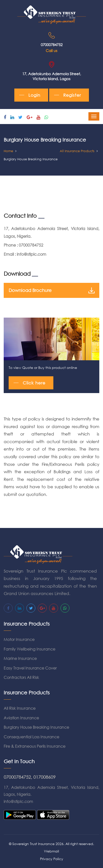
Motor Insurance (19, 639)
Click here (34, 383)
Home (8, 151)
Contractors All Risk (21, 677)
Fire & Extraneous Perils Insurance (35, 746)
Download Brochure (51, 290)
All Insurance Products (77, 151)
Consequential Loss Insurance (31, 737)
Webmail (51, 851)
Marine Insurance (20, 658)
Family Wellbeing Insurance (30, 649)
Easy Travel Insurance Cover (30, 668)
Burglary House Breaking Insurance (36, 727)
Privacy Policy (52, 859)
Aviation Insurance (21, 718)
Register (72, 95)
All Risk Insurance (20, 708)
